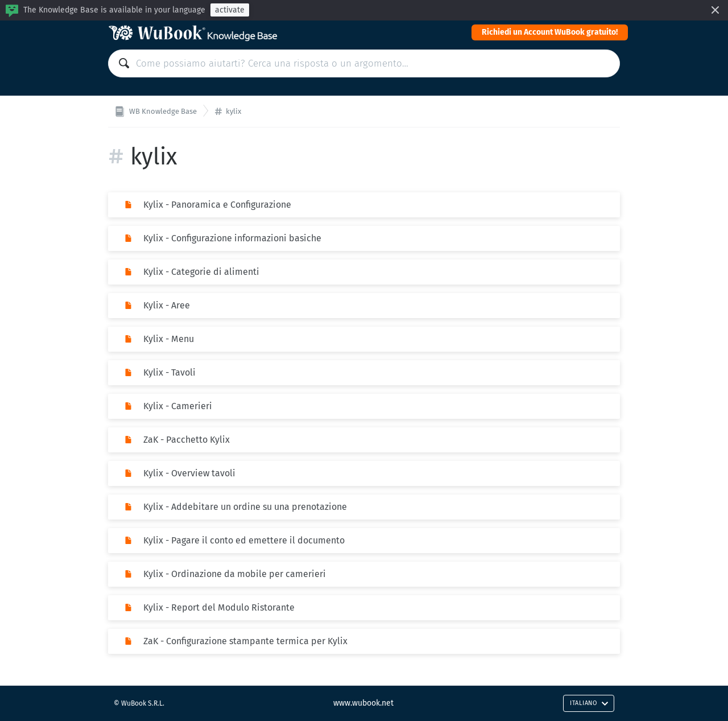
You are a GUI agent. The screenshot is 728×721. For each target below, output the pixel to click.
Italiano (589, 703)
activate (230, 10)
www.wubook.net (363, 703)
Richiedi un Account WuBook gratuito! (550, 32)
